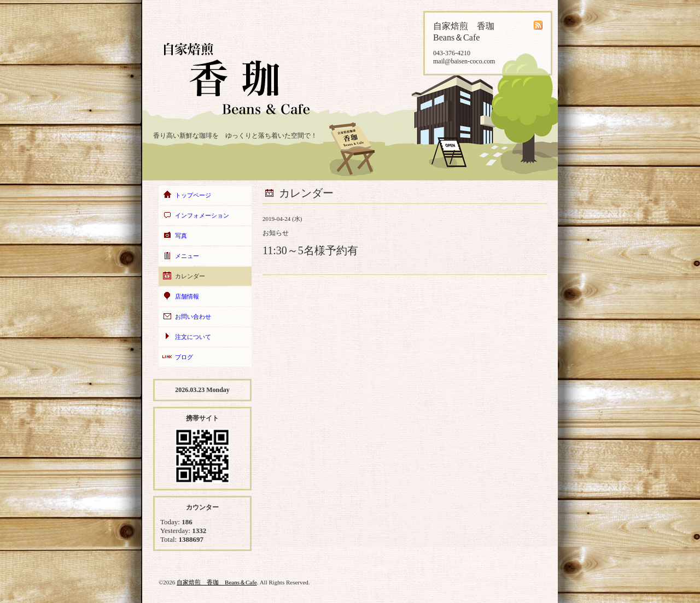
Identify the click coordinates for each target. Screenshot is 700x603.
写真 (181, 236)
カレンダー (190, 276)
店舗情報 (187, 296)
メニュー (187, 256)
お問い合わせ (193, 317)
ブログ (184, 357)
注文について (193, 337)
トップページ (193, 195)
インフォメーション (202, 215)
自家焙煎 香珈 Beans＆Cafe (217, 582)
